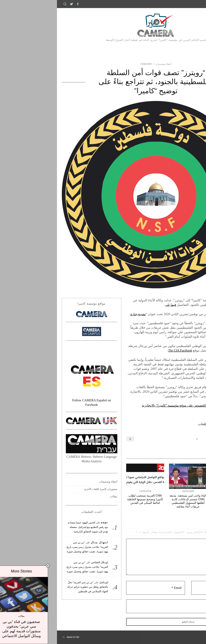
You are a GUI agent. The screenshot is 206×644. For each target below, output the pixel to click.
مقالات (61, 496)
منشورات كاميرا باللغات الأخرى (48, 489)
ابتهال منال (46, 542)
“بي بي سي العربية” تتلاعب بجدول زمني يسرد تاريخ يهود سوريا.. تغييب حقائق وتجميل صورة (34, 547)
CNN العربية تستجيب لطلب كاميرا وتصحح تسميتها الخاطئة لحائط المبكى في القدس (92, 499)
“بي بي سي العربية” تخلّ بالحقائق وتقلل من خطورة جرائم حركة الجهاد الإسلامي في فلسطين (35, 587)
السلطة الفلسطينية (184, 424)
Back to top (18, 637)
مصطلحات (152, 424)
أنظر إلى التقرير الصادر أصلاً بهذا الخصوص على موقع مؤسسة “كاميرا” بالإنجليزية (143, 405)
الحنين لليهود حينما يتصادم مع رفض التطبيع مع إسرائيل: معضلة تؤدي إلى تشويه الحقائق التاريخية (35, 527)
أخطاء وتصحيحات (111, 64)
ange (52, 523)
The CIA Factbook (127, 350)
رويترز (165, 424)
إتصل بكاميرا (178, 4)
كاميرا (194, 4)
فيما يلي (118, 305)
